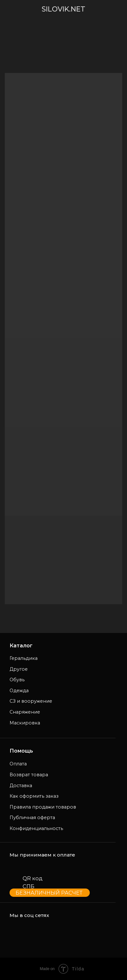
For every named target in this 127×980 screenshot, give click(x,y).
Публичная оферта (32, 818)
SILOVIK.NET (63, 9)
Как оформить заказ (34, 796)
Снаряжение (25, 712)
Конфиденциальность (36, 828)
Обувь (17, 680)
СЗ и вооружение (31, 701)
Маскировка (25, 723)
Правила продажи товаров (43, 807)
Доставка (21, 786)
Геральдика (24, 658)
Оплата (18, 764)
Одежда (19, 691)
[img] (15, 9)
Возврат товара (29, 775)
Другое (19, 669)
